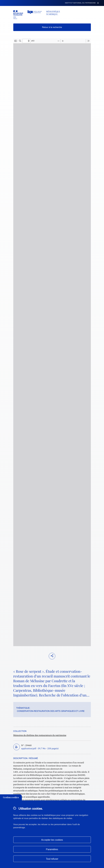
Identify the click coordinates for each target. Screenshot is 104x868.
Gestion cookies (11, 797)
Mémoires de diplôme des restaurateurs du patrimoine (40, 735)
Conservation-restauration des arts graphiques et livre (51, 711)
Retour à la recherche (52, 27)
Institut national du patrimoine (80, 3)
